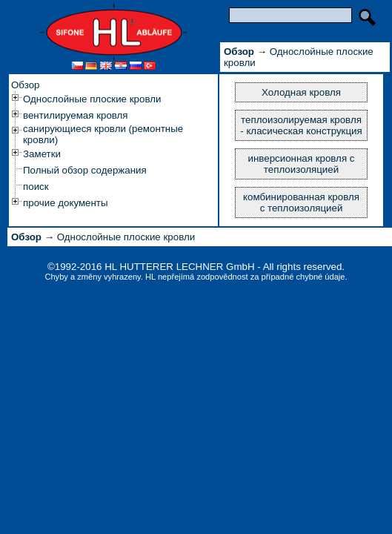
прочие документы (66, 203)
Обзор (26, 85)
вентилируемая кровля (76, 115)
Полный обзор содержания (85, 170)
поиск (36, 187)
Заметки (42, 154)
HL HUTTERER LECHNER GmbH (179, 267)
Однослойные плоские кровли (92, 99)
